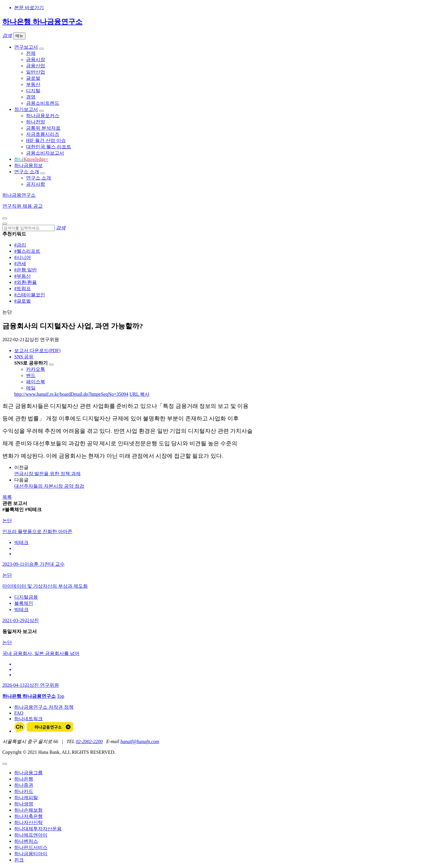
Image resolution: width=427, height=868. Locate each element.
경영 (31, 97)
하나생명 (24, 804)
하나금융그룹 (28, 773)
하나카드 (24, 791)
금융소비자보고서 (45, 153)
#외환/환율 (26, 282)
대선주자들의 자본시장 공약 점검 (49, 486)
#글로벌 (23, 301)
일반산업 (36, 72)
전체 (31, 53)
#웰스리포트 (27, 251)
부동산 (33, 84)
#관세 (20, 264)
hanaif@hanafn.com (140, 741)
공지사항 (36, 184)
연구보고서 (26, 47)
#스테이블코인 (30, 295)
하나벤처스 (26, 841)
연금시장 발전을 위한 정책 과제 (47, 474)
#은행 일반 (26, 270)
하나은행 (24, 779)
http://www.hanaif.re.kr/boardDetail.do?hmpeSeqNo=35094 (71, 394)
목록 (7, 497)
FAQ (19, 713)
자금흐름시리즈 (43, 134)
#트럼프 (23, 288)
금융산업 (36, 66)
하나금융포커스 (43, 116)
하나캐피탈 (26, 798)
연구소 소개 (27, 172)
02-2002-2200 (89, 741)
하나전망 (36, 122)
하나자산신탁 (28, 822)
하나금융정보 (28, 165)
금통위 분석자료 (43, 128)
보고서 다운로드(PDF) (37, 350)
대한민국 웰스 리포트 (49, 147)
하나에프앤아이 (31, 835)
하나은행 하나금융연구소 (42, 22)
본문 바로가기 (29, 8)
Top (61, 696)
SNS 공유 (24, 357)
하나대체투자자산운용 (38, 829)
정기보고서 (26, 109)
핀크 (19, 860)
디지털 (33, 91)
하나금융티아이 (31, 854)
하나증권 (24, 785)
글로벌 (33, 78)
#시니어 (23, 257)
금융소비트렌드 (43, 103)
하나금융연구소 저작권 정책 (44, 707)
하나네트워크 (28, 719)
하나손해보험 (28, 810)
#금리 (20, 245)
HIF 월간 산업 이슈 (46, 140)
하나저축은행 (28, 816)
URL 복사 (140, 394)
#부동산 (23, 276)
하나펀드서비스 (31, 847)
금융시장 (36, 59)
